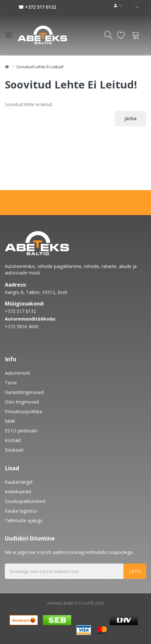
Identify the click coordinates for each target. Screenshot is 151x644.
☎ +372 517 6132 (37, 7)
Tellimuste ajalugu (24, 520)
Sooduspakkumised (25, 501)
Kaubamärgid (19, 482)
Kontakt (13, 440)
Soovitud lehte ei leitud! (40, 67)
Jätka (130, 118)
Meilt (10, 421)
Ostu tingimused (22, 402)
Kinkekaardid (18, 492)
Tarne (11, 383)
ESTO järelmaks (21, 431)
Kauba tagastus (21, 511)
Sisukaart (14, 450)
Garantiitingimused (24, 392)
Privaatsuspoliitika (23, 411)
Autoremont (17, 373)
